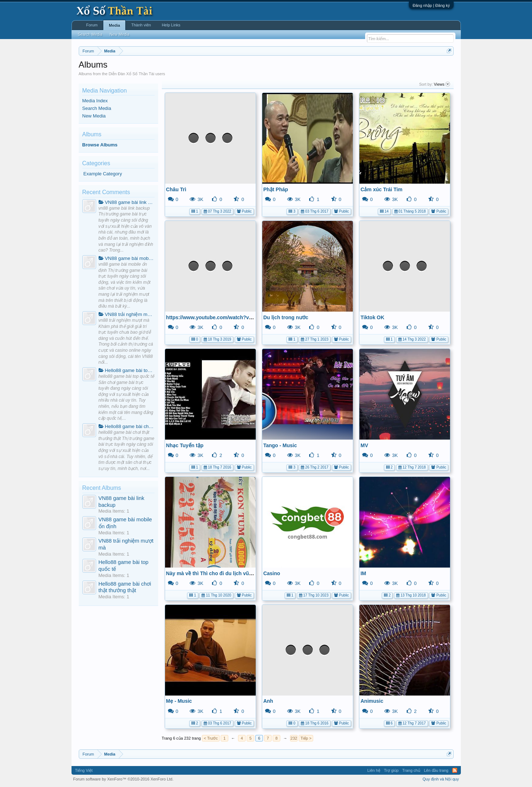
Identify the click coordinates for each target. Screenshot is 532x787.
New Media (94, 116)
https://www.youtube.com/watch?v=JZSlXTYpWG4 (226, 317)
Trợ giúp (391, 770)
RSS (455, 770)
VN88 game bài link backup (127, 202)
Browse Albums (100, 145)
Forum (92, 25)
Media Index (95, 101)
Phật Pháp (276, 189)
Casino (272, 573)
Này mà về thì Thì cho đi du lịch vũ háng (214, 573)
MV (364, 445)
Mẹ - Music (179, 701)
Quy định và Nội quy (441, 779)
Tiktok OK (372, 317)
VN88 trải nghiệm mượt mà (127, 314)
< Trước (211, 738)
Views (442, 84)
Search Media (97, 108)
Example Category (103, 174)
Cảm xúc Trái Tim (381, 189)
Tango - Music (280, 445)
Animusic (372, 701)
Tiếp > (306, 738)
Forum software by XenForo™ (124, 779)
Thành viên (141, 25)
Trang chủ (411, 770)
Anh (268, 701)
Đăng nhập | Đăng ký (431, 5)
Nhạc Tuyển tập (185, 445)
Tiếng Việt (84, 770)
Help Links (171, 25)
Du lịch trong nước (286, 317)
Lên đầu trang (436, 770)
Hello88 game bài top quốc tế (127, 370)
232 (294, 738)
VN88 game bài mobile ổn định (127, 258)
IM (363, 573)
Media (114, 25)
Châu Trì (176, 189)
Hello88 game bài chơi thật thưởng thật (127, 426)
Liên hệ (374, 770)
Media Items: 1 (114, 511)
